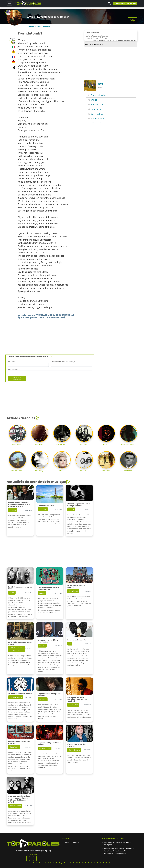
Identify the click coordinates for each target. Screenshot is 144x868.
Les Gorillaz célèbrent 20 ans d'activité (49, 588)
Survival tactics (98, 104)
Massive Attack (15, 806)
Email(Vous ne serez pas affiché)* (63, 362)
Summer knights (99, 95)
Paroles (38, 27)
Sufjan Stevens (74, 750)
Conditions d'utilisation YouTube (116, 851)
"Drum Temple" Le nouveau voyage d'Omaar (79, 505)
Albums (31, 27)
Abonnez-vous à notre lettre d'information (119, 849)
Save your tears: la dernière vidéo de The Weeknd (77, 699)
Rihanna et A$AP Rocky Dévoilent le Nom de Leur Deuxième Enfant (19, 505)
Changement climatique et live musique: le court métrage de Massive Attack (19, 799)
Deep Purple (73, 591)
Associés (47, 27)
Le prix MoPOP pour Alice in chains (49, 744)
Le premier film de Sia (77, 640)
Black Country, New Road (17, 649)
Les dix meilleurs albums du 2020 (19, 742)
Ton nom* (11, 362)
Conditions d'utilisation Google (115, 853)
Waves (94, 100)
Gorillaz (42, 593)
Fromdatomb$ (98, 119)
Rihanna (13, 510)
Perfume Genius (16, 697)
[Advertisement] (67, 334)
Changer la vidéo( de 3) (94, 44)
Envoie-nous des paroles (125, 3)
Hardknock (96, 109)
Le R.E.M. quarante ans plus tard (20, 588)
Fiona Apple (14, 747)
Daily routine (97, 114)
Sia (70, 644)
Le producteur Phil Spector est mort (50, 695)
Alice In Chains (45, 748)
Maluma (42, 646)
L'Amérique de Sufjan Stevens (77, 745)
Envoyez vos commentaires (17, 378)
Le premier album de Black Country (20, 643)
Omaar (71, 509)
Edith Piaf (43, 509)
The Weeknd (73, 705)
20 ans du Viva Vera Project (20, 694)
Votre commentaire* (15, 369)
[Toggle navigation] (9, 4)
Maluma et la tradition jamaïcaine (48, 641)
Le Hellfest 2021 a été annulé (76, 587)
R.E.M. (12, 593)
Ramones (43, 699)
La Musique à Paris (46, 506)
